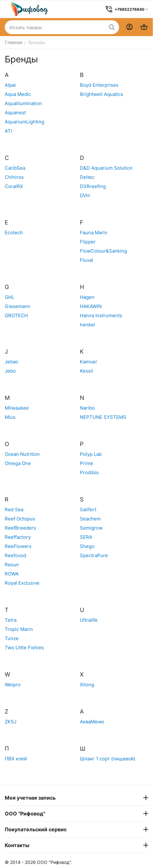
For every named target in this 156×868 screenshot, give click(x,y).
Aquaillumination (23, 103)
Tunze (12, 638)
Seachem (90, 519)
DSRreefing (93, 186)
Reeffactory (18, 537)
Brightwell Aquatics (102, 94)
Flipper (88, 242)
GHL (9, 297)
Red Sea (14, 509)
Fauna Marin (94, 233)
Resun (12, 565)
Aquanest (15, 113)
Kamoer (89, 362)
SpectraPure (94, 555)
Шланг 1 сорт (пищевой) (108, 759)
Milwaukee (17, 408)
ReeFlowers (18, 546)
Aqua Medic (18, 94)
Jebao (12, 362)
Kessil (87, 371)
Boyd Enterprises (99, 85)
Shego (87, 546)
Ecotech (14, 233)
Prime (87, 463)
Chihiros (14, 177)
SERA (86, 537)
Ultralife (89, 620)
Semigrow (91, 528)
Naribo (87, 408)
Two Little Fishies (24, 648)
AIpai (10, 85)
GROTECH (16, 315)
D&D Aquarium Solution (106, 168)
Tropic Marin (19, 629)
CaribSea (15, 168)
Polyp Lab (91, 454)
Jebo (10, 371)
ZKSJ (11, 722)
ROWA (12, 574)
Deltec (87, 177)
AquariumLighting (24, 122)
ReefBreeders (20, 528)
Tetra (11, 620)
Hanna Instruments (101, 315)
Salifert (88, 509)
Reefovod (15, 555)
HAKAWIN (91, 306)
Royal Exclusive (22, 583)
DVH (85, 195)
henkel (87, 325)
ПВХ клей (16, 759)
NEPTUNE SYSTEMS (103, 417)
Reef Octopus (20, 519)
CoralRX (14, 186)
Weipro (13, 685)
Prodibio (89, 472)
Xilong (87, 685)
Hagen (87, 297)
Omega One (18, 463)
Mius (10, 417)
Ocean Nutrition (22, 454)
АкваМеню (92, 722)
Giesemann (18, 306)
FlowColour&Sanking (103, 251)
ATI (8, 131)
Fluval (87, 260)
